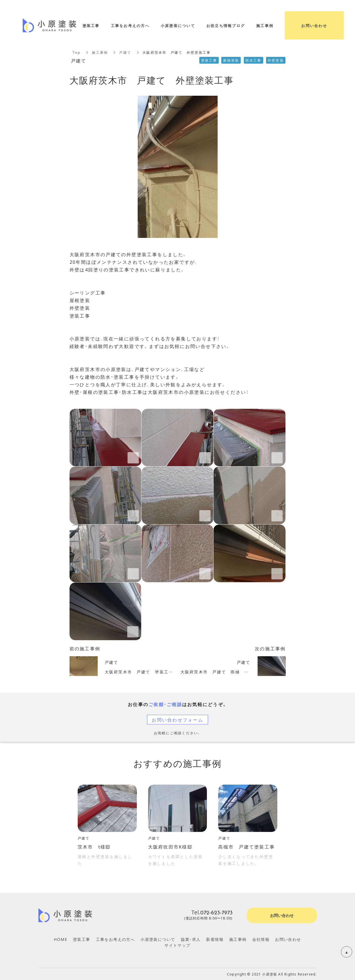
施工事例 (100, 52)
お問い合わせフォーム (177, 720)
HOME (61, 939)
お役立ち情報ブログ (226, 25)
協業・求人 (191, 939)
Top (77, 52)
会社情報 (261, 939)
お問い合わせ (288, 939)
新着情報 (215, 939)
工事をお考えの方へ (116, 939)
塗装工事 (82, 939)
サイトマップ (177, 945)
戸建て (125, 52)
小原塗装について (158, 939)
